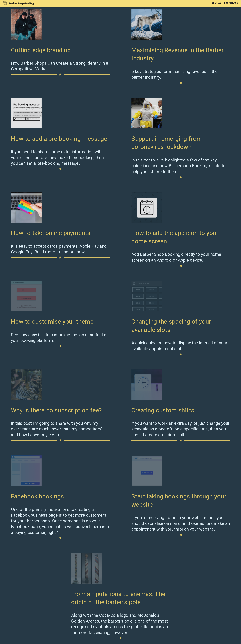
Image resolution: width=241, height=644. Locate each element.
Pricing (216, 3)
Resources (231, 3)
